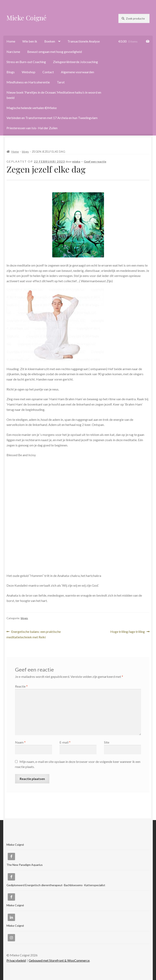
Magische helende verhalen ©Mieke (32, 108)
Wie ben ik (30, 41)
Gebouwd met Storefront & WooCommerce (59, 960)
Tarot (61, 82)
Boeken (50, 41)
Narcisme (13, 52)
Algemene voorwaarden (77, 72)
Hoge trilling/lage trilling (128, 632)
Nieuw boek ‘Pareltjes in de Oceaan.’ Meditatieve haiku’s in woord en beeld (54, 95)
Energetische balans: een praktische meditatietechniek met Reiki (34, 634)
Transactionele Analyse (84, 41)
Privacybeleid (16, 960)
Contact (48, 72)
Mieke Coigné (27, 18)
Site (107, 742)
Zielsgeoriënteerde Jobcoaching (75, 62)
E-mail (65, 742)
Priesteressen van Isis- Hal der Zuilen (32, 128)
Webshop (29, 72)
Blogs (11, 72)
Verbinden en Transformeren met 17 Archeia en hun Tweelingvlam (52, 118)
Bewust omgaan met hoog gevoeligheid (55, 52)
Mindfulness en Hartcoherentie (28, 82)
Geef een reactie (95, 161)
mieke (76, 161)
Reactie (21, 686)
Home (11, 41)
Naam (20, 742)
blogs (25, 151)
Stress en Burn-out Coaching (26, 62)
